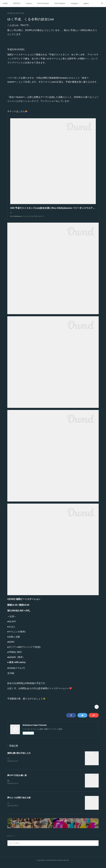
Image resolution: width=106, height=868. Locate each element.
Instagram (74, 3)
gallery (86, 3)
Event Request (60, 3)
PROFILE (17, 3)
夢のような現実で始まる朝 (19, 801)
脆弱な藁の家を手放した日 (19, 756)
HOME (5, 3)
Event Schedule (43, 3)
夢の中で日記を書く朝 (17, 778)
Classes (29, 3)
